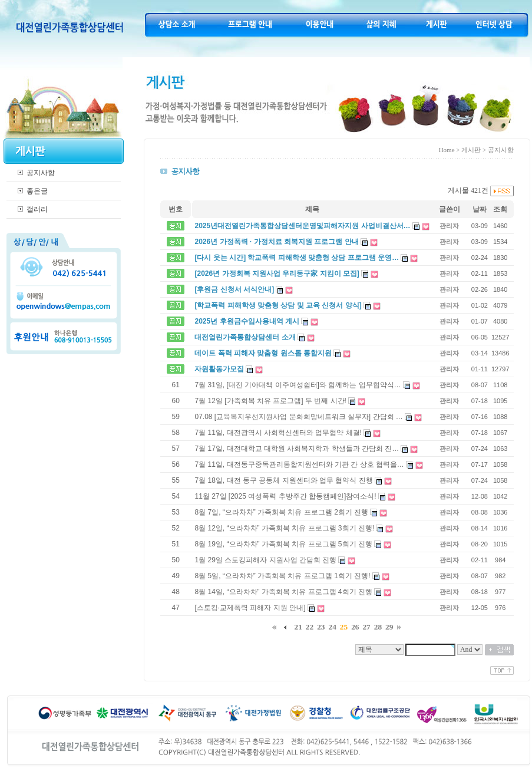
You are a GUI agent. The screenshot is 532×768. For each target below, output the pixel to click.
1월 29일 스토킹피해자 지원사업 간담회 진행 (265, 560)
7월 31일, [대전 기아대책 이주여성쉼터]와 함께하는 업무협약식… (298, 385)
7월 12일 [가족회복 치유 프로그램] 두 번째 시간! (270, 401)
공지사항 (41, 173)
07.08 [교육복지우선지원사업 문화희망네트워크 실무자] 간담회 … (298, 417)
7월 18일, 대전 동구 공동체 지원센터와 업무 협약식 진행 (283, 480)
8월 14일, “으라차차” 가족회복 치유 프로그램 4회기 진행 (283, 592)
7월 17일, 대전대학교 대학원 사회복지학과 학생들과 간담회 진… (297, 449)
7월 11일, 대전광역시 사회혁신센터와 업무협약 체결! (278, 433)
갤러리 (37, 209)
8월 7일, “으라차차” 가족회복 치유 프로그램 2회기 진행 (281, 512)
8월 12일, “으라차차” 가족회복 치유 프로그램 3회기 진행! (284, 528)
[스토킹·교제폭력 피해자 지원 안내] (250, 608)
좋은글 (37, 191)
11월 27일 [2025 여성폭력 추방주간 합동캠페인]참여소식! (285, 496)
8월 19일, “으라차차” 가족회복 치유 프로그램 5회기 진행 (283, 544)
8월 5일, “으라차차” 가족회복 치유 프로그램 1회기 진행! (282, 576)
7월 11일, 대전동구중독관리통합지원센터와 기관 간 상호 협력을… (299, 464)
